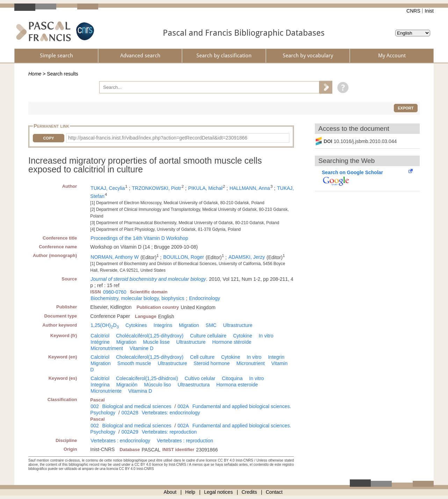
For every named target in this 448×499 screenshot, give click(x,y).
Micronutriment (107, 348)
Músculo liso (157, 385)
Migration (189, 325)
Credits (249, 492)
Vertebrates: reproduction (169, 432)
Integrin (276, 357)
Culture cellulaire (208, 336)
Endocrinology (205, 298)
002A (183, 406)
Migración (127, 385)
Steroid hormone (212, 363)
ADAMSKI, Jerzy (247, 257)
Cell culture (202, 357)
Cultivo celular (200, 378)
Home (35, 74)
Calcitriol (100, 336)
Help (190, 492)
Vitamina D (140, 391)
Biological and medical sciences (137, 406)
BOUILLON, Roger (184, 257)
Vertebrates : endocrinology (120, 441)
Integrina (100, 385)
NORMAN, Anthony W (115, 257)
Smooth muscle (134, 363)
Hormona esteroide (237, 385)
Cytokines (136, 325)
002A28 (130, 413)
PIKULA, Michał (205, 188)
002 (95, 406)
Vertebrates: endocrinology (171, 413)
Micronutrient (251, 363)
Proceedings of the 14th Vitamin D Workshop (139, 238)
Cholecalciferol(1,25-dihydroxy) (150, 357)
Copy (48, 138)
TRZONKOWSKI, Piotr (157, 188)
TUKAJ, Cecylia (108, 188)
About (170, 492)
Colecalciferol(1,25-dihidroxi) (147, 378)
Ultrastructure (238, 325)
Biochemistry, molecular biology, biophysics (137, 298)
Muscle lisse (156, 342)
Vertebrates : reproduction (185, 441)
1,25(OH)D (105, 325)
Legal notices (219, 492)
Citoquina (232, 378)
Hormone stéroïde (232, 342)
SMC (211, 325)
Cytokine (243, 336)
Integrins (163, 325)
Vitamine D (142, 348)
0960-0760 (115, 292)
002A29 (130, 432)
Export (406, 108)
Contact (274, 492)
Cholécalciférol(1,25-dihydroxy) (150, 336)
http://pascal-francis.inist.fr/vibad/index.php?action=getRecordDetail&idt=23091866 (158, 138)
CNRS (413, 11)
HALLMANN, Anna (250, 188)
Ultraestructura (194, 385)
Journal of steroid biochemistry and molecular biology (148, 279)
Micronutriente (106, 391)
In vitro (266, 336)
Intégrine (100, 342)
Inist (429, 11)
